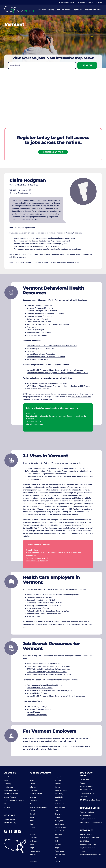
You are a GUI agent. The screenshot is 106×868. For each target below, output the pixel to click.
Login (100, 2)
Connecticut (34, 801)
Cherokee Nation (36, 794)
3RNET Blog (84, 841)
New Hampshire (60, 790)
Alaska (32, 780)
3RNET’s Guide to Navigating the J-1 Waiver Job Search (49, 669)
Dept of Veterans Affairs (38, 807)
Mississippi (33, 861)
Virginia (58, 848)
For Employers (84, 10)
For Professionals (66, 10)
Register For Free (53, 152)
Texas (57, 838)
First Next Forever (11, 794)
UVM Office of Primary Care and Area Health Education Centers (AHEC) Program (59, 386)
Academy (8, 784)
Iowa (31, 831)
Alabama (33, 777)
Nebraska (58, 784)
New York (58, 801)
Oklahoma (58, 814)
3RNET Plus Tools (86, 790)
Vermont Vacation (34, 712)
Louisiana (33, 841)
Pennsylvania (59, 821)
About (7, 777)
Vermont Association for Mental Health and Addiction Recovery (52, 346)
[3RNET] (19, 10)
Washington (59, 851)
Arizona (32, 784)
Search (87, 65)
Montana (58, 780)
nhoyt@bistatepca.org (35, 424)
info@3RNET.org (10, 823)
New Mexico (59, 797)
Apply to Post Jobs (87, 812)
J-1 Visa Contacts (86, 834)
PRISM (82, 851)
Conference (9, 787)
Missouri (58, 777)
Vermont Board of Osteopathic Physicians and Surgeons (49, 690)
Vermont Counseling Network (39, 359)
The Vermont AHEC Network (38, 389)
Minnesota (33, 858)
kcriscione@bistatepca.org (68, 262)
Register (83, 783)
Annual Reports (10, 797)
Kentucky (33, 838)
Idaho (32, 821)
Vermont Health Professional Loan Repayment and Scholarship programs (56, 696)
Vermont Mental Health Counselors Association (46, 357)
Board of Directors (11, 790)
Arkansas (33, 787)
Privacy (7, 807)
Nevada (57, 787)
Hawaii (32, 817)
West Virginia (60, 855)
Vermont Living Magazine (37, 715)
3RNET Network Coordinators (91, 800)
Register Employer (87, 2)
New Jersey (59, 794)
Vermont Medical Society (37, 693)
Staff (6, 780)
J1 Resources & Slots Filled (89, 838)
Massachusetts (35, 851)
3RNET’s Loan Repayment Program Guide (43, 664)
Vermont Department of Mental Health (42, 349)
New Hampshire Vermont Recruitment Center (45, 685)
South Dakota (60, 831)
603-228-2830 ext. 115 (22, 190)
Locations (97, 10)
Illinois (32, 824)
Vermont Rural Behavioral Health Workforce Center (47, 383)
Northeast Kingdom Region (38, 706)
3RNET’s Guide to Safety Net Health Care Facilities (47, 672)
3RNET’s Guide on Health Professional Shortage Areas (49, 666)
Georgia (33, 814)
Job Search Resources (88, 844)
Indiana (32, 828)
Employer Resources (87, 819)
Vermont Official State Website (39, 709)
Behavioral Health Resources (90, 855)
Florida (32, 811)
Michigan (33, 855)
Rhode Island (59, 824)
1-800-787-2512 (10, 819)
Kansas (32, 834)
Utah (56, 841)
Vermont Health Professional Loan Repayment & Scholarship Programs (55, 370)
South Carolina (60, 828)
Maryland (33, 848)
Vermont (58, 844)
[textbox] (42, 66)
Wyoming (58, 861)
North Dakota (60, 807)
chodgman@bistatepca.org (20, 193)
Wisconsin (58, 858)
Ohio (56, 811)
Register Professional (70, 2)
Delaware (33, 804)
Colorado (33, 797)
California (33, 790)
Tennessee (58, 834)
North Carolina (60, 804)
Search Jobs (84, 780)
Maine (32, 844)
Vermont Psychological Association (41, 354)
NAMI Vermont (33, 351)
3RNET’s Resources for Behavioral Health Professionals (49, 674)
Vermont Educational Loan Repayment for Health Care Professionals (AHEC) (57, 373)
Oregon (57, 817)
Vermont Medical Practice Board (40, 688)
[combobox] (42, 65)
